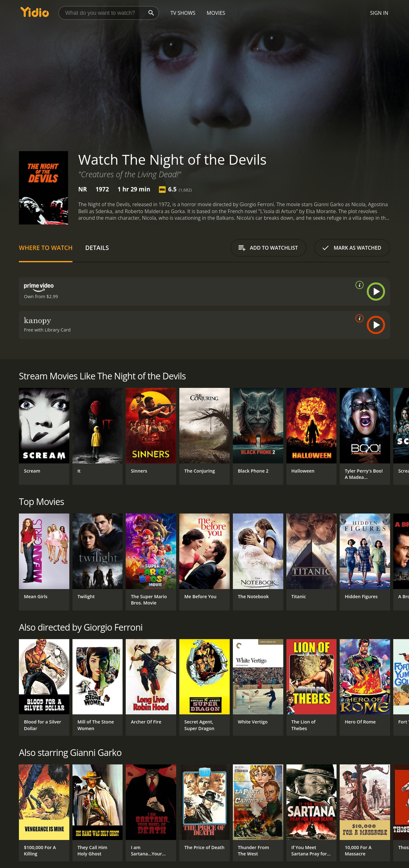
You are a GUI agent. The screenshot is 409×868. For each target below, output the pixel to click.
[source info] (358, 285)
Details (97, 248)
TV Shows (183, 13)
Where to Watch (46, 248)
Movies (216, 13)
